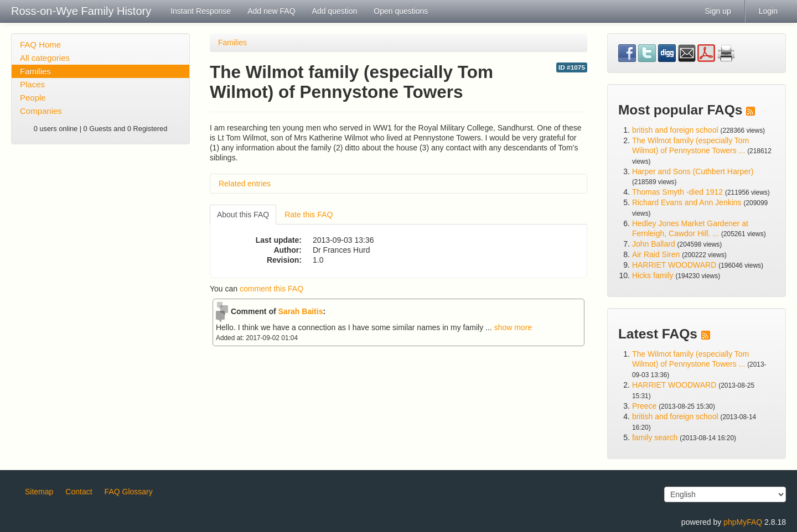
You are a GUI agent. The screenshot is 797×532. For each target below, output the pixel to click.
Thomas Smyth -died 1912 (677, 192)
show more (513, 327)
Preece (644, 406)
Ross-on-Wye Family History (81, 11)
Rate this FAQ (309, 215)
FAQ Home (40, 45)
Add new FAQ (271, 11)
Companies (41, 111)
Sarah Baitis (301, 311)
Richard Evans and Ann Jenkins (687, 202)
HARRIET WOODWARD (674, 265)
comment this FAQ (271, 289)
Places (32, 84)
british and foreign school (675, 130)
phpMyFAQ (743, 522)
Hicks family (654, 275)
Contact (79, 492)
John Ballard (654, 244)
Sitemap (39, 492)
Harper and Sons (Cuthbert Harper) (693, 171)
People (33, 98)
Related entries (245, 184)
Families (35, 71)
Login (768, 11)
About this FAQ (243, 215)
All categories (45, 58)
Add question (335, 11)
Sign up (718, 11)
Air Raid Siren (656, 254)
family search (656, 437)
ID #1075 (572, 67)
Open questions (401, 11)
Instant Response (201, 11)
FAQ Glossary (129, 492)
